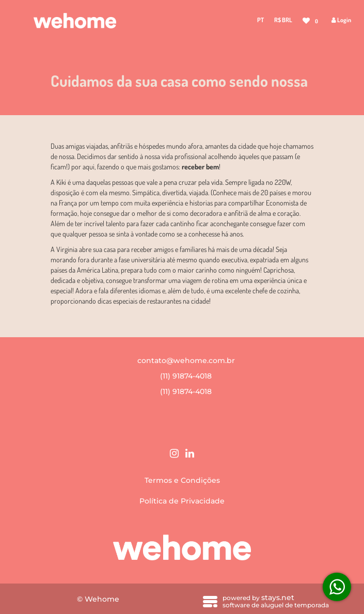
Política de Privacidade (182, 501)
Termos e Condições (182, 480)
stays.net (278, 597)
